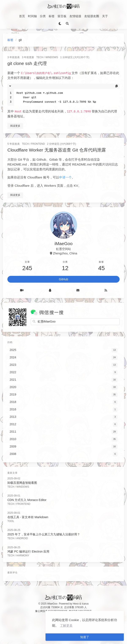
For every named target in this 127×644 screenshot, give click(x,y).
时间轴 (32, 16)
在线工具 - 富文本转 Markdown (28, 517)
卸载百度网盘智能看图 (22, 483)
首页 (22, 16)
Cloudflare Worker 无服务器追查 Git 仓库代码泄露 (57, 150)
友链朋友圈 (92, 16)
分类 (43, 16)
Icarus (85, 604)
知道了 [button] (85, 637)
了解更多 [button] (66, 625)
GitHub (63, 279)
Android (22, 538)
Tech (40, 57)
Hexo (76, 604)
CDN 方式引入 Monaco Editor (27, 500)
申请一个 (65, 177)
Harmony (23, 556)
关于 (105, 16)
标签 (52, 16)
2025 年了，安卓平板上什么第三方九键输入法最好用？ (44, 534)
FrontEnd (38, 144)
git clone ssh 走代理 (27, 63)
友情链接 (75, 16)
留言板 (62, 16)
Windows (52, 57)
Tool (11, 521)
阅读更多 (15, 126)
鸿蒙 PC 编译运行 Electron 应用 (28, 551)
